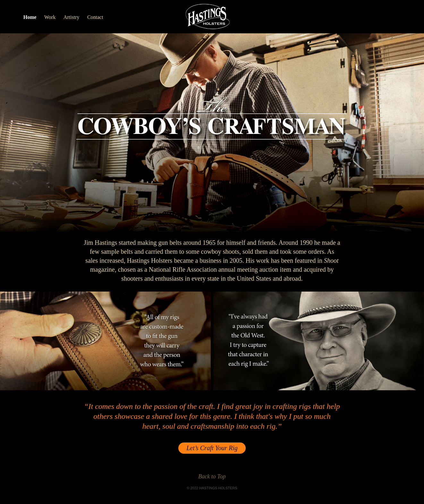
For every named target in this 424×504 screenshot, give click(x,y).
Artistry (72, 17)
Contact (95, 17)
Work (50, 17)
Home (30, 17)
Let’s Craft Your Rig (212, 448)
